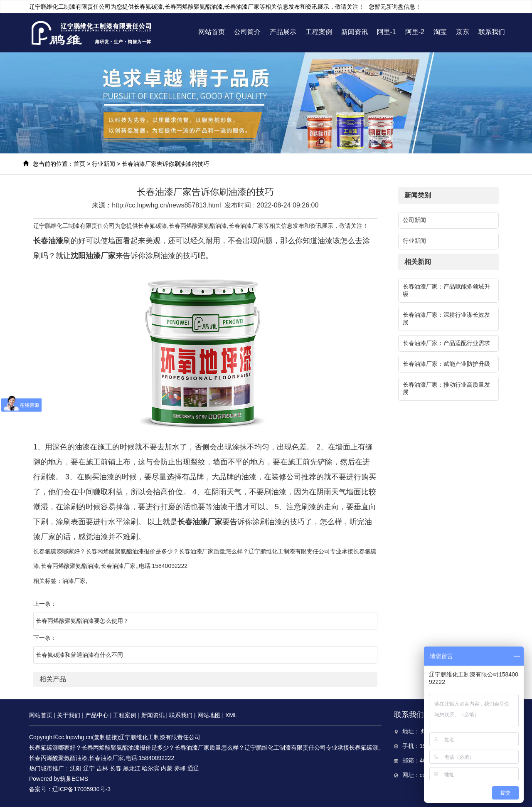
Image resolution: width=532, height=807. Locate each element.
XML (231, 715)
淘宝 (440, 32)
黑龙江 (132, 768)
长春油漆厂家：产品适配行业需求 (446, 343)
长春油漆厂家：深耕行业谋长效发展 (446, 318)
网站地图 (209, 715)
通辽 (193, 768)
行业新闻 (103, 164)
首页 (79, 164)
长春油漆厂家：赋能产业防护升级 (446, 364)
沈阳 (76, 768)
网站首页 (212, 32)
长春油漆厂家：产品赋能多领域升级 (446, 290)
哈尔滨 (150, 768)
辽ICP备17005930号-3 (81, 789)
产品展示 (283, 32)
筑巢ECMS (74, 779)
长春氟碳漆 (148, 7)
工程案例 (319, 32)
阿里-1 (387, 32)
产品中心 (97, 715)
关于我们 (69, 715)
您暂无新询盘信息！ (395, 7)
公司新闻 (414, 220)
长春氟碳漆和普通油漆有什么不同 (79, 655)
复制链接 (106, 737)
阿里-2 (415, 32)
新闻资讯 (355, 32)
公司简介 (247, 32)
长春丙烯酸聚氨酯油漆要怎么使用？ (82, 621)
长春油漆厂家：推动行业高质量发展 (446, 388)
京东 (463, 32)
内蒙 (167, 768)
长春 (116, 768)
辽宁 (89, 768)
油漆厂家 (74, 581)
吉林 (102, 768)
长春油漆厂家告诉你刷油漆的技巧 (165, 164)
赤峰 (180, 768)
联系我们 (492, 32)
